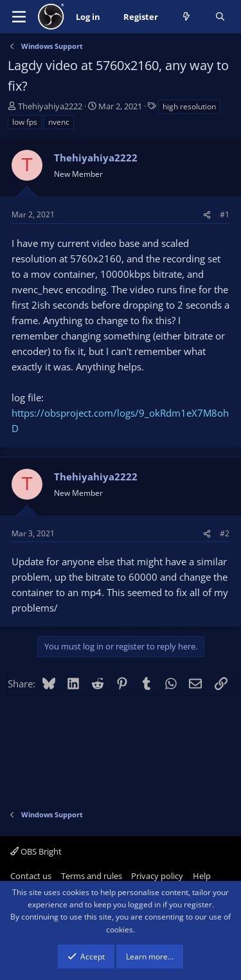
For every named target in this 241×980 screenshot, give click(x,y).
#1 (225, 214)
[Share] (207, 214)
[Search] (220, 17)
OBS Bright (36, 851)
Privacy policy (157, 876)
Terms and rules (92, 876)
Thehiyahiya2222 (50, 106)
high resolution (189, 106)
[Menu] (19, 17)
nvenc (59, 122)
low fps (25, 122)
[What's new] (187, 17)
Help (202, 876)
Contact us (31, 876)
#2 (225, 533)
